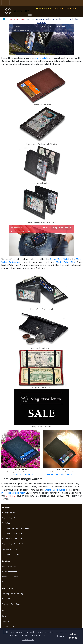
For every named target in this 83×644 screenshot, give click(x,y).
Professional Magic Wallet (13, 493)
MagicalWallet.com (17, 11)
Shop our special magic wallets (21, 474)
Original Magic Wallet (42, 105)
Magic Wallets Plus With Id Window (15, 528)
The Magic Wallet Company (13, 594)
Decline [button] (61, 636)
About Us (6, 621)
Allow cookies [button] (73, 636)
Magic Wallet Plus (41, 183)
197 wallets (45, 9)
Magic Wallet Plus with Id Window (41, 222)
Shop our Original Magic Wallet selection (62, 474)
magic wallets (42, 58)
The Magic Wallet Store (11, 604)
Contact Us (6, 616)
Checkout (71, 8)
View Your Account (9, 571)
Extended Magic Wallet (11, 549)
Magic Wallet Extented (41, 387)
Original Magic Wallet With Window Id (16, 544)
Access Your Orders (10, 577)
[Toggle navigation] (5, 3)
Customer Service (9, 566)
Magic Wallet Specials (41, 427)
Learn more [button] (28, 639)
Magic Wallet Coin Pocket (42, 348)
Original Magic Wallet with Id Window (42, 144)
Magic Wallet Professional (42, 309)
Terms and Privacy (9, 626)
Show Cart (60, 8)
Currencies (6, 582)
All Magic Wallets (9, 513)
